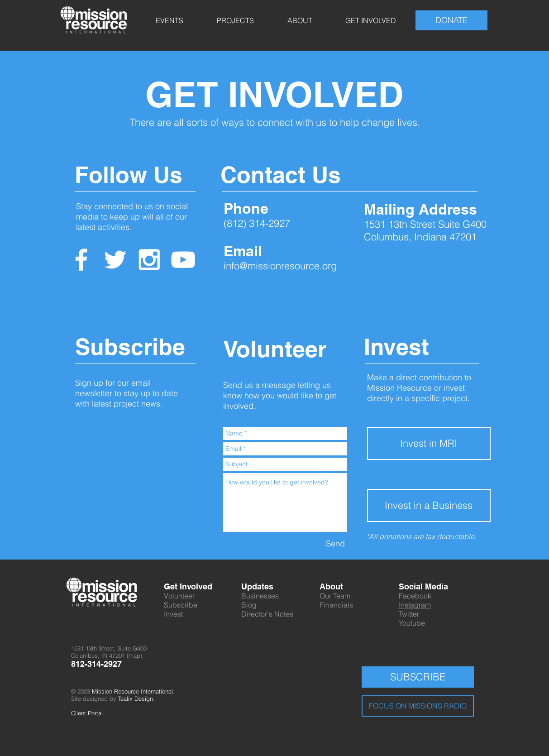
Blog (249, 605)
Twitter (409, 614)
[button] (169, 20)
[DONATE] (451, 20)
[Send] (335, 543)
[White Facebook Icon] (81, 260)
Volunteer (179, 596)
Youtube (412, 623)
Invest (173, 614)
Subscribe (181, 605)
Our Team (335, 596)
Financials (336, 605)
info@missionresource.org (280, 266)
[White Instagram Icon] (149, 260)
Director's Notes (267, 614)
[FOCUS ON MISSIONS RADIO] (418, 706)
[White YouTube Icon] (183, 260)
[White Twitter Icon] (115, 260)
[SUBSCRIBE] (418, 677)
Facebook (415, 596)
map (134, 656)
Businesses (260, 596)
